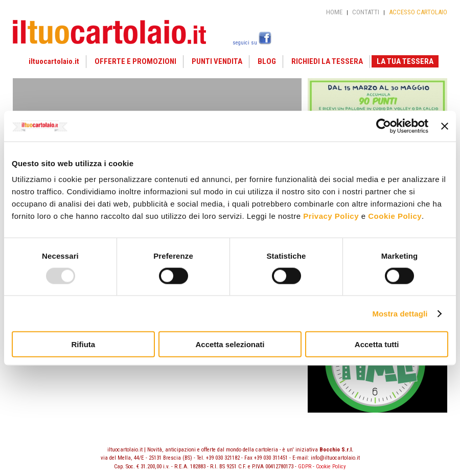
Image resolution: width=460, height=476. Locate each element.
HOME (334, 12)
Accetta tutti (377, 344)
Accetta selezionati (230, 344)
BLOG (267, 61)
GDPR (305, 467)
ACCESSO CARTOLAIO (418, 12)
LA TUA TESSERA (405, 61)
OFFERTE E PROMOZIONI (135, 61)
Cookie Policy (395, 216)
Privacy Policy (331, 216)
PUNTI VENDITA (217, 61)
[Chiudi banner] (445, 126)
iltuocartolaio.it (54, 61)
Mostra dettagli (400, 313)
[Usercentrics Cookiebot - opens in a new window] (384, 126)
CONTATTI (366, 12)
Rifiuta (83, 344)
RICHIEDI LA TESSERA (327, 61)
